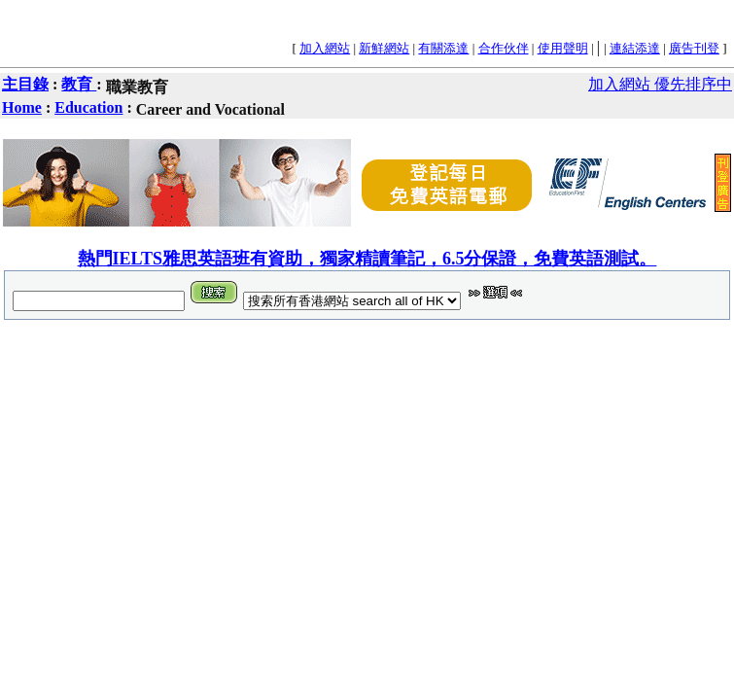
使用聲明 (563, 48)
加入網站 (325, 48)
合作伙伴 (504, 48)
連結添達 (635, 48)
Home (22, 107)
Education (88, 107)
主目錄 (25, 84)
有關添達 (443, 48)
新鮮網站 (384, 48)
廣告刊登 (694, 48)
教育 (79, 84)
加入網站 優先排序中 (660, 84)
